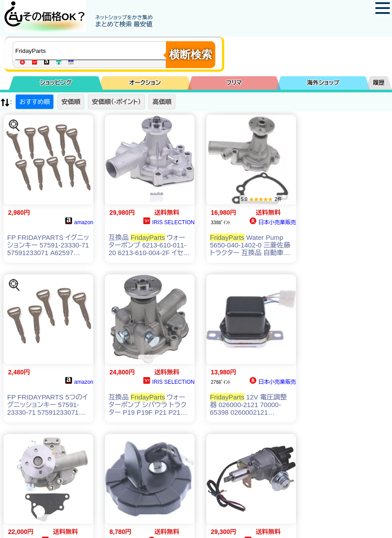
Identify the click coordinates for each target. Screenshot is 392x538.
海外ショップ (323, 83)
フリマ (234, 83)
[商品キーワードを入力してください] (91, 51)
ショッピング (56, 83)
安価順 (71, 102)
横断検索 (191, 54)
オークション (145, 83)
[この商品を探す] (14, 126)
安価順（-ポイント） (116, 102)
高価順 (162, 102)
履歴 (379, 83)
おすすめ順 (35, 102)
